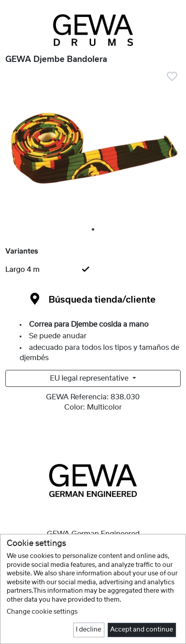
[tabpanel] (93, 149)
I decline (89, 630)
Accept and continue (142, 630)
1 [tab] (94, 230)
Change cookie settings (42, 612)
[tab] (93, 270)
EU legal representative (90, 378)
